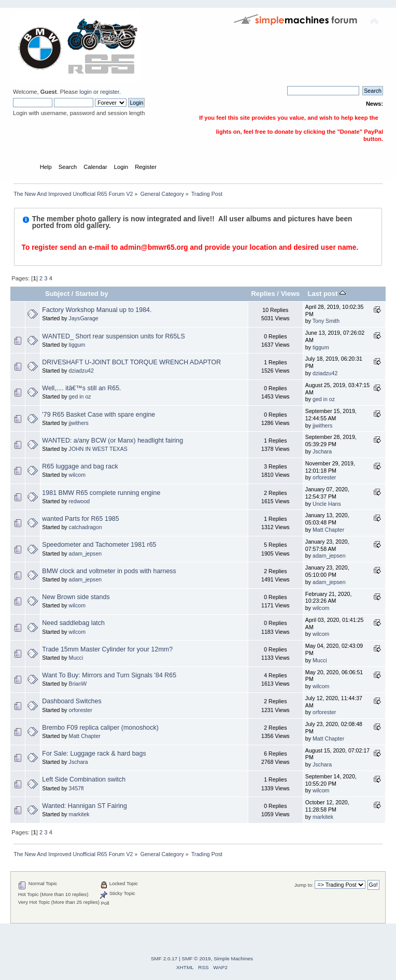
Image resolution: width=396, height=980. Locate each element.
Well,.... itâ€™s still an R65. (81, 388)
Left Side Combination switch (84, 779)
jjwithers (79, 423)
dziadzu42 (81, 371)
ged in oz (80, 396)
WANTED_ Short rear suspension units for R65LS (113, 336)
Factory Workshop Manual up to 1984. (97, 310)
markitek (79, 814)
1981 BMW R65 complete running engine (101, 493)
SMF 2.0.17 (164, 958)
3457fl (76, 788)
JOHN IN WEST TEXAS (98, 449)
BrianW (78, 684)
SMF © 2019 (196, 958)
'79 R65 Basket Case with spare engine (98, 415)
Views (291, 294)
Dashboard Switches (72, 701)
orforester (324, 477)
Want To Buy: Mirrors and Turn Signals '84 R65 (109, 675)
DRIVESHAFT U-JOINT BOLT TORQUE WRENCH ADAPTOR (131, 362)
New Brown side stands (76, 597)
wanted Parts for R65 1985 (80, 519)
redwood (80, 501)
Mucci (76, 658)
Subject (57, 294)
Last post (327, 294)
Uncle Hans (327, 504)
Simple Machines (233, 958)
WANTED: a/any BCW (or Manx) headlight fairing (112, 441)
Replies (263, 294)
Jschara (322, 451)
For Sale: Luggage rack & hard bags (94, 754)
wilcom (77, 475)
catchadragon (86, 527)
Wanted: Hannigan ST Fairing (84, 806)
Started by (92, 294)
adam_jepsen (86, 553)
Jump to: (304, 885)
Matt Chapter (328, 530)
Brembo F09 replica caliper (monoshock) (100, 728)
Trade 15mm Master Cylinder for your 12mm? (107, 649)
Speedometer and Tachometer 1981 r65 (99, 545)
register (110, 92)
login (86, 92)
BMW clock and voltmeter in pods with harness (109, 571)
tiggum (77, 345)
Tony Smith (326, 321)
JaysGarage (84, 318)
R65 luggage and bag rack (80, 466)
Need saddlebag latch (73, 623)
